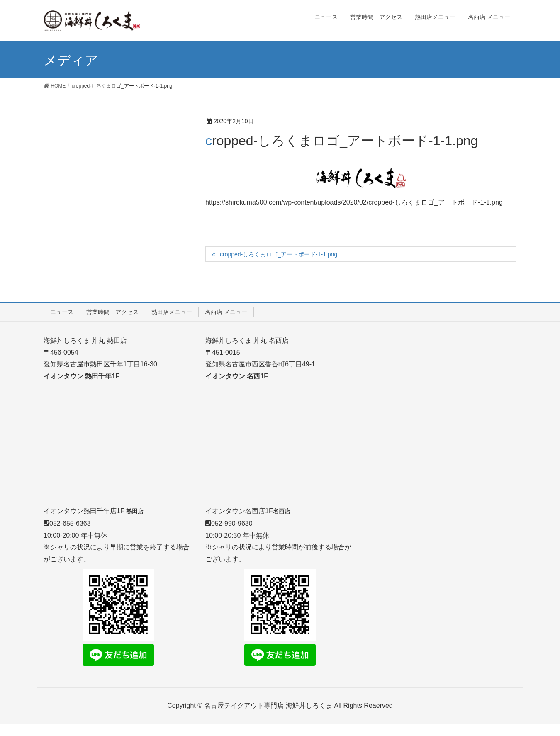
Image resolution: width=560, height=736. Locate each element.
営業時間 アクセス (112, 312)
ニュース (62, 312)
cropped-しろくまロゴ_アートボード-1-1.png (279, 254)
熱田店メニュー (172, 312)
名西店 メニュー (226, 312)
